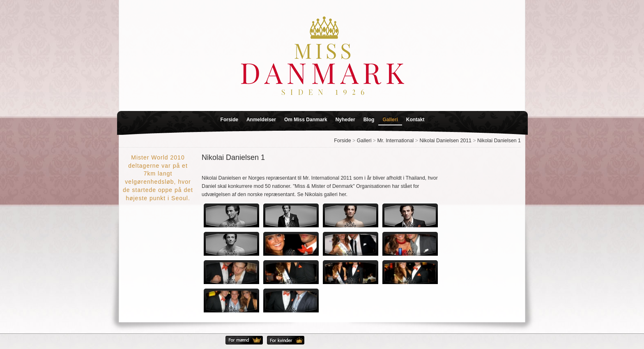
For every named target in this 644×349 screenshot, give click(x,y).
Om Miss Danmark (306, 120)
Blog (369, 120)
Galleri (390, 120)
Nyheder (345, 120)
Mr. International (396, 141)
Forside (229, 120)
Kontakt (415, 120)
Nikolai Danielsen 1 (499, 141)
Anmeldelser (261, 120)
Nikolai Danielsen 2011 (445, 141)
